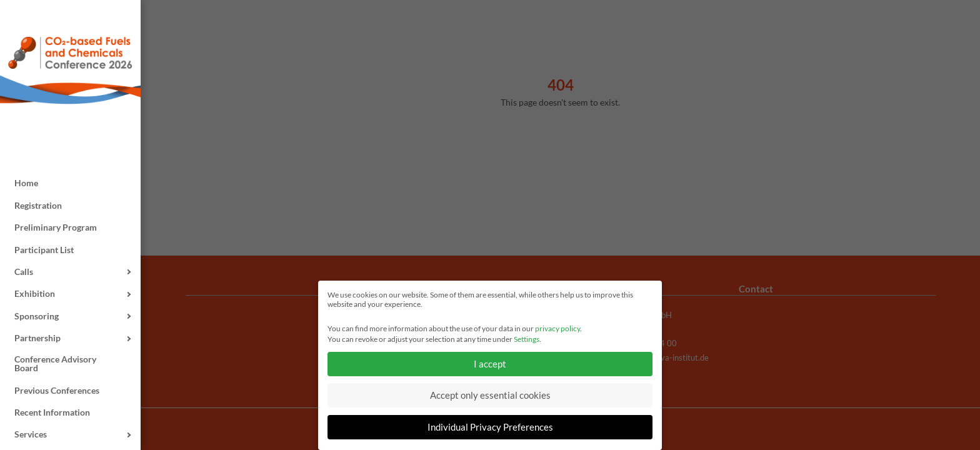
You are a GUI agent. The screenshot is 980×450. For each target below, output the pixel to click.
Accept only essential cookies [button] (490, 395)
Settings (527, 339)
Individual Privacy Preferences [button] (490, 427)
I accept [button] (490, 364)
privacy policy (557, 328)
